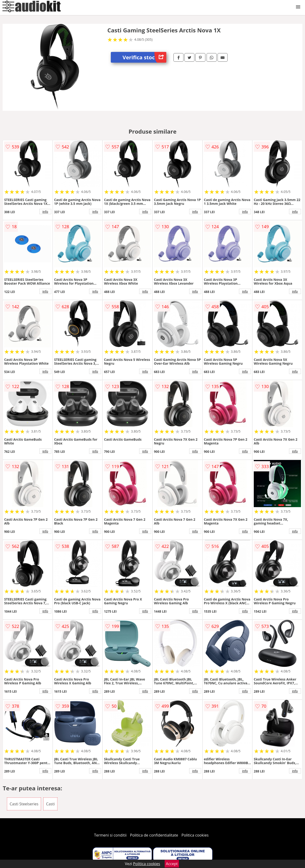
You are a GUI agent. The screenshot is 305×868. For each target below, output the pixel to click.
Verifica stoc (144, 57)
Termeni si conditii (110, 835)
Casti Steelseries (24, 804)
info (45, 212)
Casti (50, 804)
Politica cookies (195, 835)
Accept (172, 864)
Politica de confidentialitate (154, 835)
